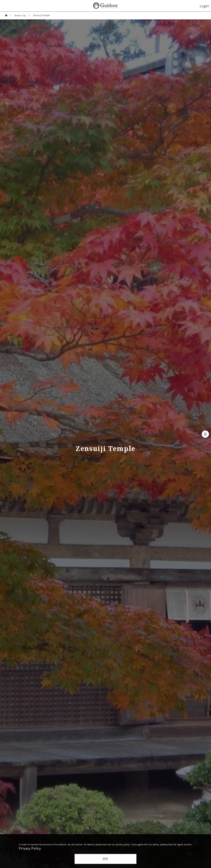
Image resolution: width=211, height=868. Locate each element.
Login (204, 6)
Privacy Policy (30, 848)
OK (105, 859)
